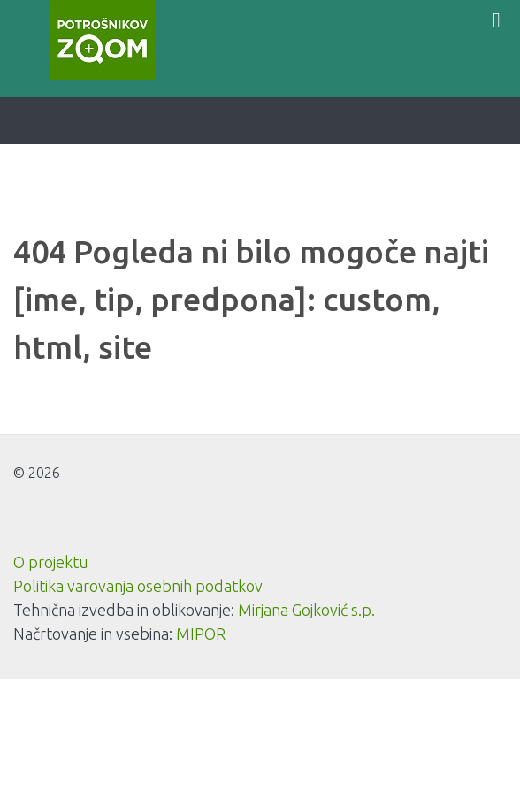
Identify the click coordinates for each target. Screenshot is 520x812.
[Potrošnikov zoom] (103, 40)
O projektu (51, 562)
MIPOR (201, 634)
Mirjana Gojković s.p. (306, 610)
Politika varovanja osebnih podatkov (138, 586)
